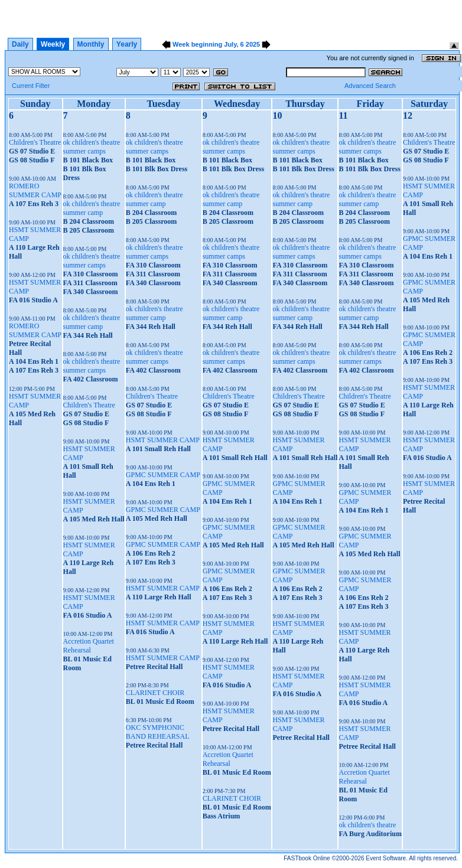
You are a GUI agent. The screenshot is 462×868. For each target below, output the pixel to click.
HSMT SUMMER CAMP (163, 440)
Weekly (53, 44)
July (230, 44)
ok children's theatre (367, 825)
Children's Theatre (35, 142)
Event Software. (387, 858)
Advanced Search (370, 86)
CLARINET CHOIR (155, 693)
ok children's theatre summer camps (92, 147)
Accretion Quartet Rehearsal (89, 646)
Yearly (127, 44)
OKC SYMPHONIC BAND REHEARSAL (158, 732)
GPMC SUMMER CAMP (163, 475)
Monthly (91, 44)
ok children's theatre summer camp (92, 208)
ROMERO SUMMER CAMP (35, 190)
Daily (20, 44)
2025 (253, 44)
